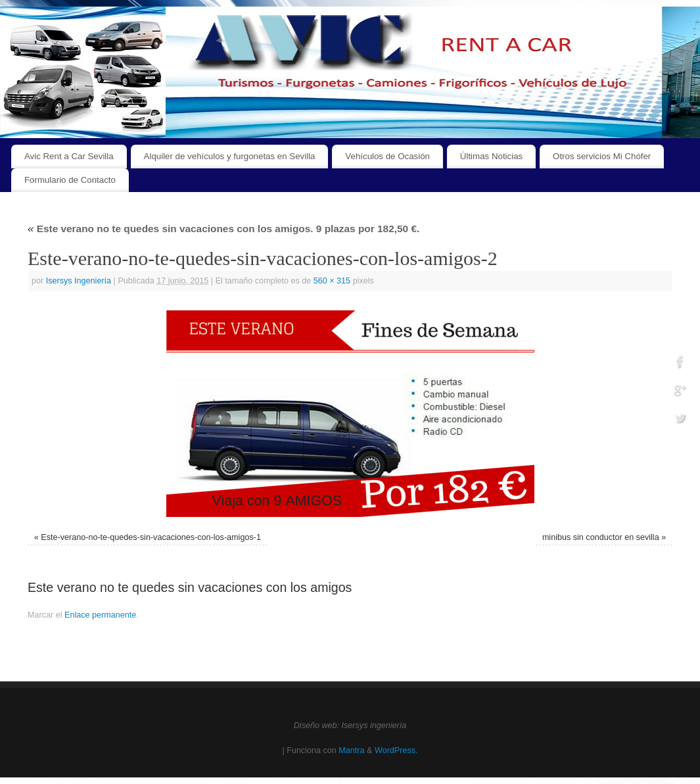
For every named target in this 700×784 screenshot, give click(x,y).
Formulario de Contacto (70, 180)
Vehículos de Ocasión (387, 156)
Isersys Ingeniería (79, 281)
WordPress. (396, 750)
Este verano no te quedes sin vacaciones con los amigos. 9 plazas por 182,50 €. (223, 229)
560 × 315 (332, 281)
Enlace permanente (100, 615)
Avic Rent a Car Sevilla (69, 156)
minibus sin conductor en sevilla (601, 537)
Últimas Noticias (491, 156)
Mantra (351, 750)
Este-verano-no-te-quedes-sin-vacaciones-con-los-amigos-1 (151, 537)
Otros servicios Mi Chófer (602, 156)
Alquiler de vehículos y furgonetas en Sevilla (230, 156)
